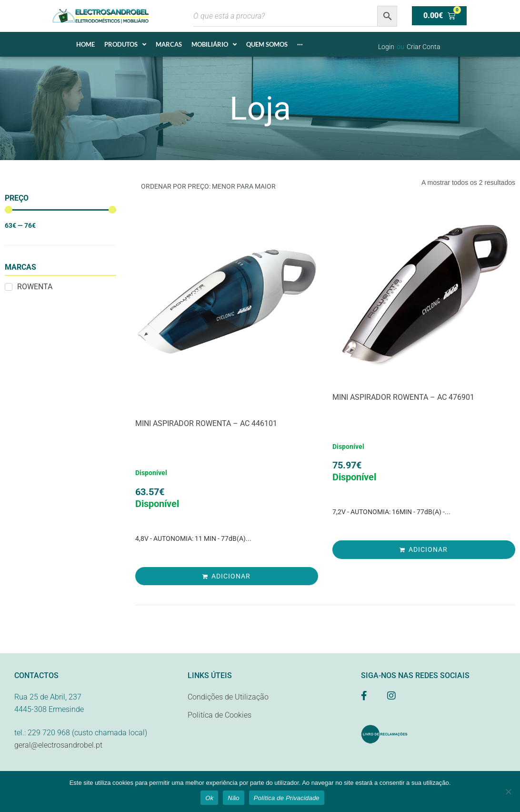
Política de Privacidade (287, 798)
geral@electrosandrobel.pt (58, 745)
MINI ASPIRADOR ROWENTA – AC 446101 (206, 423)
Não (234, 798)
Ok (209, 798)
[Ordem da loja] (228, 187)
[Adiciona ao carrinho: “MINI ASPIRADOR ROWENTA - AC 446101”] (227, 576)
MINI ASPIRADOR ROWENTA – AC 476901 (403, 397)
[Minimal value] (60, 210)
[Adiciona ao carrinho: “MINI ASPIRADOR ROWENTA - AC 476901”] (424, 549)
